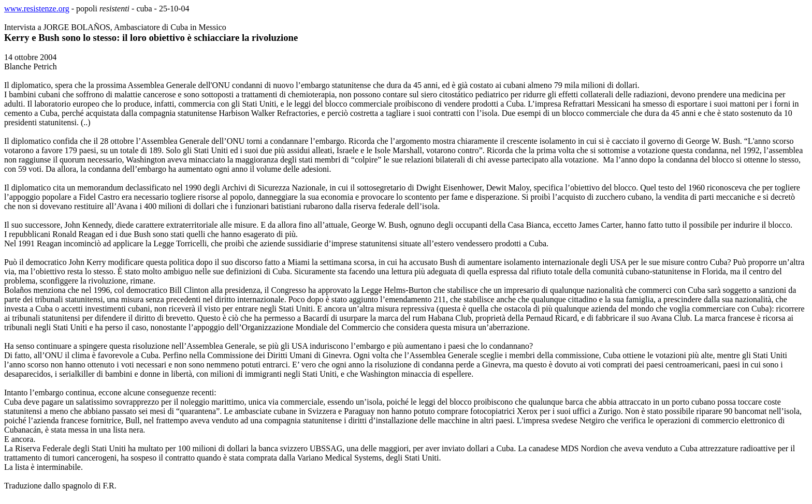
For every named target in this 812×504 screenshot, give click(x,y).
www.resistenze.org (37, 9)
